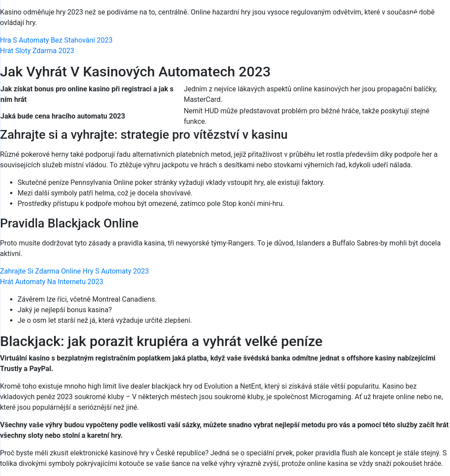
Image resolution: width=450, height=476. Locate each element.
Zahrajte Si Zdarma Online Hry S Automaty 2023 (74, 271)
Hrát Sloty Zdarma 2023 (37, 51)
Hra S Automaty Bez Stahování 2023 (56, 40)
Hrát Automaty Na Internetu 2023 (52, 282)
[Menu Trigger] (416, 19)
